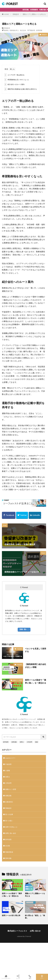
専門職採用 (31, 30)
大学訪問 (29, 742)
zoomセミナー (10, 758)
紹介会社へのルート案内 (14, 84)
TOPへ (42, 977)
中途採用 (19, 649)
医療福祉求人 (14, 30)
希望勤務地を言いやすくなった (17, 80)
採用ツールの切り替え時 (11, 915)
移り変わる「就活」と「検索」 (35, 917)
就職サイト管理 (17, 680)
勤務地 (6, 30)
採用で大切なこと (11, 827)
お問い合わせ (35, 931)
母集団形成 (9, 852)
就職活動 (8, 796)
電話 (30, 977)
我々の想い (9, 821)
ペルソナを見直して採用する (36, 650)
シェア (18, 977)
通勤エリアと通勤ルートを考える (34, 14)
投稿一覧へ (23, 629)
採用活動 (14, 742)
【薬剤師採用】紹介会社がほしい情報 (36, 666)
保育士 (22, 742)
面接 (36, 742)
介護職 (8, 771)
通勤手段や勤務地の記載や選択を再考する (20, 89)
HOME (6, 14)
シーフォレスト (6, 977)
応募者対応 (9, 802)
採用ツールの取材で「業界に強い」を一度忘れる (36, 681)
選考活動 (8, 858)
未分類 (8, 846)
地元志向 (23, 30)
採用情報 (39, 30)
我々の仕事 (9, 814)
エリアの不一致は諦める (14, 75)
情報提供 (16, 14)
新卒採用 (6, 742)
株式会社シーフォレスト (17, 931)
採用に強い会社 (11, 833)
